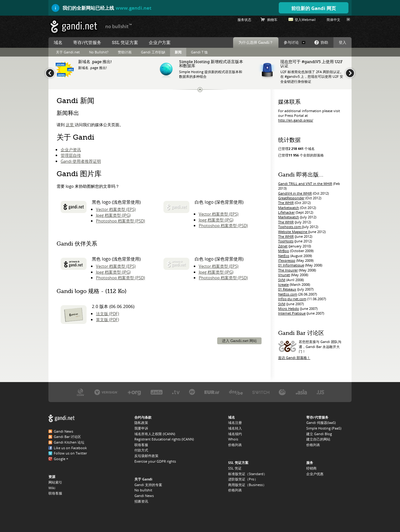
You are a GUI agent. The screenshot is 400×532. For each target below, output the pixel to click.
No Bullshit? (99, 52)
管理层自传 (71, 155)
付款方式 (141, 450)
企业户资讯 (71, 150)
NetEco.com (288, 294)
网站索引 (55, 482)
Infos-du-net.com (292, 299)
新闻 (178, 52)
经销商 (311, 468)
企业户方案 (160, 42)
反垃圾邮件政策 (146, 456)
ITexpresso (287, 260)
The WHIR (286, 203)
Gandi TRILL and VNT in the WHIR (305, 184)
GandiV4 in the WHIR (295, 193)
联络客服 (55, 493)
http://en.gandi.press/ (296, 120)
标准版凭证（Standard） (247, 474)
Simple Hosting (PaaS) (324, 428)
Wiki (52, 488)
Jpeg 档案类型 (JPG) (113, 215)
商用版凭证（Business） (247, 485)
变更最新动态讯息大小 (200, 90)
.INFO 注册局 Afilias (157, 392)
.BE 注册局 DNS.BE (236, 392)
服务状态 (244, 20)
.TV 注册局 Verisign (176, 392)
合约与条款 (143, 417)
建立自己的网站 (318, 439)
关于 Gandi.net (68, 52)
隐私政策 (141, 423)
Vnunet (284, 275)
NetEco (284, 256)
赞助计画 (125, 52)
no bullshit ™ (119, 26)
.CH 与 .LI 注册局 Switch (261, 392)
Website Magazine (293, 232)
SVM (282, 280)
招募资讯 (141, 501)
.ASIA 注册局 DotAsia (301, 392)
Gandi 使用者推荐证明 (81, 161)
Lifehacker (286, 212)
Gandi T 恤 (199, 52)
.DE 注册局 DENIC (282, 392)
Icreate (283, 284)
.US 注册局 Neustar (320, 392)
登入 (342, 42)
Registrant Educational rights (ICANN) (164, 439)
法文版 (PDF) (107, 314)
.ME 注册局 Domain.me (192, 392)
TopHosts (286, 241)
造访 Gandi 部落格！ (294, 358)
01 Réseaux (287, 289)
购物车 (272, 20)
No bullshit (143, 490)
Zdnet (283, 246)
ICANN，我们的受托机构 (80, 392)
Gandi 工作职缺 (153, 52)
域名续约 (235, 434)
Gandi (74, 27)
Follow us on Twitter (70, 453)
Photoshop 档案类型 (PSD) (120, 221)
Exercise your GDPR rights (155, 461)
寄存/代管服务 (87, 42)
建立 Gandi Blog (319, 434)
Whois (233, 439)
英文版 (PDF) (107, 320)
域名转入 (235, 428)
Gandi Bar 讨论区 (67, 437)
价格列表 (235, 445)
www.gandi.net (134, 8)
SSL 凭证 (235, 468)
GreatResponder (291, 198)
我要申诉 (141, 428)
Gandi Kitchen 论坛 (69, 442)
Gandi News (63, 431)
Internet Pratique (292, 313)
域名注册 (235, 423)
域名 (58, 42)
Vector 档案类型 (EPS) (116, 209)
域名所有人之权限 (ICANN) (155, 434)
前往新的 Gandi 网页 (314, 8)
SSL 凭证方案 (125, 42)
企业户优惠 (315, 474)
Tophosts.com (290, 227)
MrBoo (284, 251)
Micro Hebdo (289, 308)
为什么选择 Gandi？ (256, 42)
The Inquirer (288, 270)
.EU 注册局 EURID (212, 392)
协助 (324, 42)
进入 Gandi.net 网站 (239, 341)
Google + (61, 459)
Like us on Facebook (70, 448)
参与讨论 (291, 42)
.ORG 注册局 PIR (134, 392)
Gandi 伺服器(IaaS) (321, 423)
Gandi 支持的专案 (148, 485)
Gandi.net (62, 418)
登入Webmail (305, 20)
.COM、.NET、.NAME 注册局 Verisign (106, 392)
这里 (70, 125)
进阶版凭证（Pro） (243, 479)
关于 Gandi (143, 479)
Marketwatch (289, 208)
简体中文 (333, 20)
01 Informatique (291, 265)
